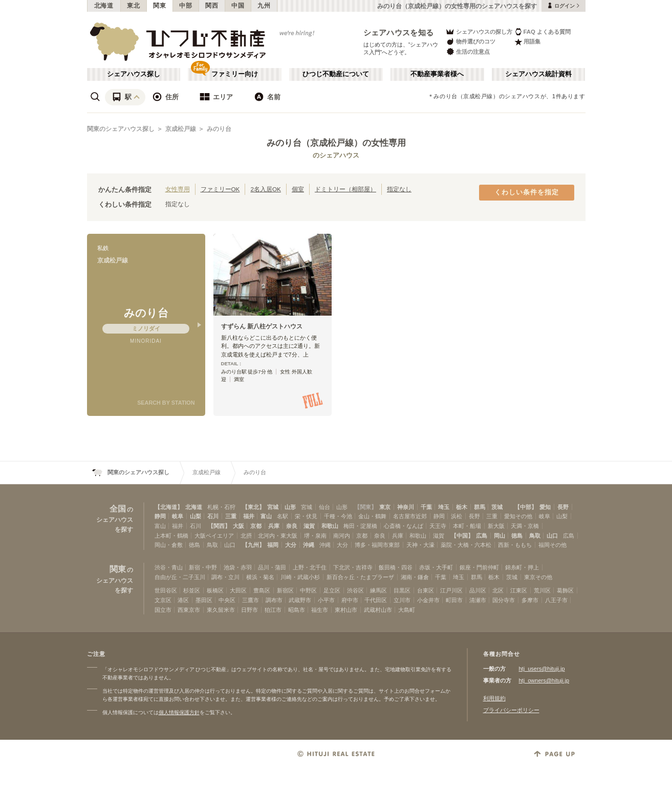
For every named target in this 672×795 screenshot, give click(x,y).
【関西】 (219, 526)
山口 (552, 536)
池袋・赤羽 (238, 567)
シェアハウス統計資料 (538, 74)
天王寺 (438, 526)
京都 (256, 526)
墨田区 (204, 600)
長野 (563, 507)
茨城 (497, 507)
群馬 (480, 507)
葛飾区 (565, 590)
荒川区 (542, 590)
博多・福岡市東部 (377, 545)
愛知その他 (518, 516)
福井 (249, 516)
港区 (183, 600)
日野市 (250, 610)
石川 (213, 516)
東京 (385, 507)
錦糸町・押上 (522, 567)
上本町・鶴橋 (171, 536)
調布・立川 (225, 577)
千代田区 (376, 600)
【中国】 (462, 536)
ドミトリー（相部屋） (345, 189)
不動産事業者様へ (437, 74)
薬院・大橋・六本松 (466, 545)
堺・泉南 (315, 536)
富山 (266, 516)
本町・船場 (467, 526)
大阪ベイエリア (214, 536)
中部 (186, 6)
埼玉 (444, 507)
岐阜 (178, 516)
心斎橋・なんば (404, 526)
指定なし (399, 189)
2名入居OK (265, 189)
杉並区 (192, 590)
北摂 (246, 536)
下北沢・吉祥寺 (353, 567)
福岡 (273, 545)
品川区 (478, 590)
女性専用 (178, 189)
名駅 (283, 516)
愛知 (545, 507)
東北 (133, 6)
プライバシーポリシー (511, 710)
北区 (498, 590)
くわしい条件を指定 (527, 192)
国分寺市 (504, 600)
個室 (298, 189)
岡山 (500, 536)
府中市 (350, 600)
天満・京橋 (525, 526)
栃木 (462, 507)
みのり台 (219, 129)
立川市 (402, 600)
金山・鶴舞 (372, 516)
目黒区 (402, 590)
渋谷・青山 (169, 567)
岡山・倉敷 (169, 545)
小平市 (326, 600)
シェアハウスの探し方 (479, 31)
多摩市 (530, 600)
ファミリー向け (235, 74)
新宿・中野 (203, 567)
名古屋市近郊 (410, 516)
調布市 (274, 600)
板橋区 (215, 590)
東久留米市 (221, 610)
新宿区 (285, 590)
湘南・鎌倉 (415, 577)
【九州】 (253, 545)
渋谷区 (355, 590)
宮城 (273, 507)
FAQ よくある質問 (543, 31)
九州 (264, 6)
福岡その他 (552, 545)
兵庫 (274, 526)
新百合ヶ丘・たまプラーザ (360, 577)
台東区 (426, 590)
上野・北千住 (310, 567)
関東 (159, 6)
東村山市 (346, 610)
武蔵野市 (300, 600)
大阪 (239, 526)
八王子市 (556, 600)
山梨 (196, 516)
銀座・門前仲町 (479, 567)
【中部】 (526, 507)
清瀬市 (478, 600)
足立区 (332, 590)
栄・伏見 (306, 516)
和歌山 (330, 526)
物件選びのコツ (470, 42)
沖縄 (309, 545)
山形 (290, 507)
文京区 (163, 600)
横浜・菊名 (260, 577)
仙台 (324, 507)
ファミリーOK (220, 189)
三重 (231, 516)
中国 (238, 6)
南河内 (342, 536)
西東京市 (189, 610)
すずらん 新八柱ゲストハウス (262, 326)
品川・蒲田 (272, 567)
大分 (291, 545)
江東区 (519, 590)
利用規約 (494, 698)
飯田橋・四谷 (396, 567)
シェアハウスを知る (399, 32)
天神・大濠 (420, 545)
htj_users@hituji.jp (542, 669)
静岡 (160, 516)
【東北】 (253, 507)
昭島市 (297, 610)
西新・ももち (515, 545)
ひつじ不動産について (336, 74)
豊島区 (262, 590)
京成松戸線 (181, 129)
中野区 (308, 590)
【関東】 (365, 507)
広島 (482, 536)
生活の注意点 (468, 51)
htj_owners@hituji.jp (544, 680)
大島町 (407, 610)
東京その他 (538, 577)
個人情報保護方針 (179, 712)
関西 (212, 6)
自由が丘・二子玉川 (180, 577)
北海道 (104, 6)
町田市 (454, 600)
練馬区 (378, 590)
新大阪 (496, 526)
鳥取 (535, 536)
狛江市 (273, 610)
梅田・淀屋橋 (360, 526)
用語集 (527, 42)
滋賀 (309, 526)
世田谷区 (166, 590)
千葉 (426, 507)
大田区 (238, 590)
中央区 (227, 600)
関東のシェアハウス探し (121, 129)
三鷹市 (251, 600)
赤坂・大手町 (436, 567)
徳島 (517, 536)
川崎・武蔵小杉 (300, 577)
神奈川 (406, 507)
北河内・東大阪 (278, 536)
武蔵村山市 (378, 610)
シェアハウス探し (134, 74)
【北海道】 (169, 507)
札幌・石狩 (221, 507)
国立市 (163, 610)
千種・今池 (338, 516)
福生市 (320, 610)
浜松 (457, 516)
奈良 (292, 526)
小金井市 (428, 600)
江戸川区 (451, 590)
